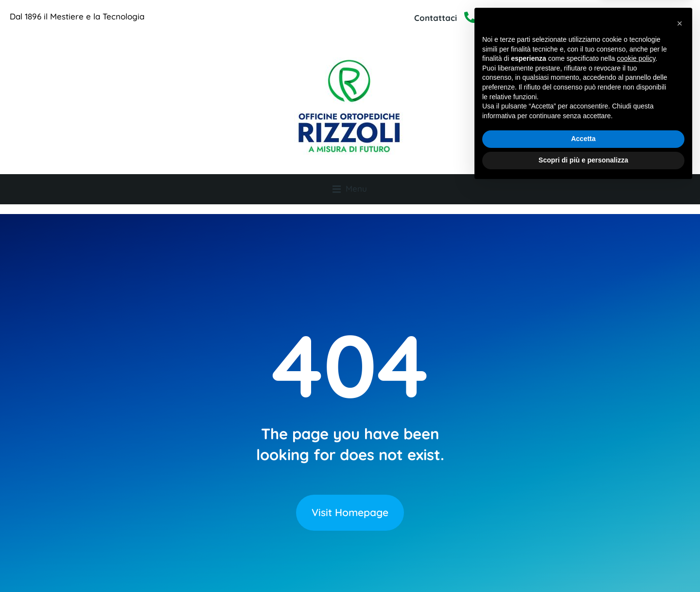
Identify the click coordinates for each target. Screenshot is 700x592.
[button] (680, 429)
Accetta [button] (584, 544)
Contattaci (436, 18)
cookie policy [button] (636, 464)
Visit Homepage (350, 496)
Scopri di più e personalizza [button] (583, 565)
